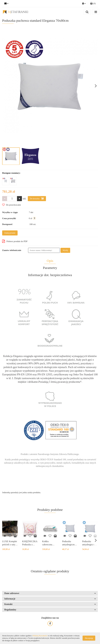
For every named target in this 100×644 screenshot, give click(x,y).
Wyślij (65, 250)
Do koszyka (37, 199)
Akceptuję (89, 638)
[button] (93, 4)
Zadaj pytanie (10, 233)
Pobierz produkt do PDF (15, 241)
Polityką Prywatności (40, 636)
